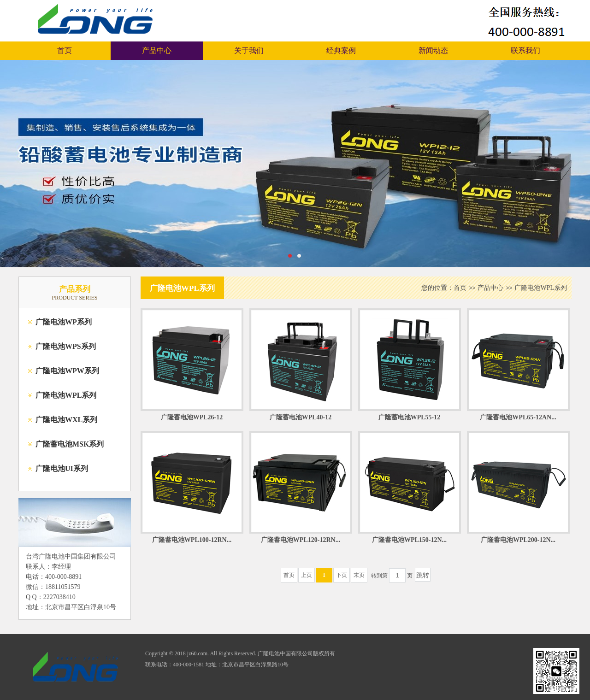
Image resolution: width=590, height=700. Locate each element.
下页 (342, 575)
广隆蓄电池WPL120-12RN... (301, 540)
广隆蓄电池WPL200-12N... (518, 540)
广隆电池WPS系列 (66, 346)
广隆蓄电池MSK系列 (70, 444)
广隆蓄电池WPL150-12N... (409, 540)
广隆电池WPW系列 (67, 371)
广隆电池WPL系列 (66, 395)
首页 (65, 50)
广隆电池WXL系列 (66, 420)
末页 (359, 575)
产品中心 (157, 50)
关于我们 (249, 50)
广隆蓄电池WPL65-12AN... (518, 417)
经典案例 (341, 50)
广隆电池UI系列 (62, 468)
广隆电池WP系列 (64, 322)
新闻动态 (433, 50)
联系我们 (525, 50)
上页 (307, 575)
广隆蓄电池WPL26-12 (192, 417)
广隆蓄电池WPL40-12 (301, 417)
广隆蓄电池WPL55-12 (410, 417)
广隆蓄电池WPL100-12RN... (192, 540)
